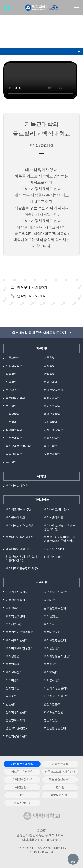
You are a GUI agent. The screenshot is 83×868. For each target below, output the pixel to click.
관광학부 (49, 374)
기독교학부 (13, 358)
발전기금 (49, 624)
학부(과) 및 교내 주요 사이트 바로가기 (39, 333)
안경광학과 (13, 414)
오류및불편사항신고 (60, 795)
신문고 (22, 795)
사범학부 (11, 382)
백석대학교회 (52, 632)
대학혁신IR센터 (15, 616)
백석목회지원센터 (17, 640)
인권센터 (11, 704)
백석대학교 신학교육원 (20, 526)
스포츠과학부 (14, 438)
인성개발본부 (52, 704)
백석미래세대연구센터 (19, 648)
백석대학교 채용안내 (18, 549)
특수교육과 (13, 390)
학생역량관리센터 (17, 736)
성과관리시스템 (54, 557)
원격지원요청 (22, 803)
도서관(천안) (52, 616)
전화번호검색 (60, 764)
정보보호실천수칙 (60, 779)
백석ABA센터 (14, 672)
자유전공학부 (52, 454)
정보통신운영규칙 (22, 772)
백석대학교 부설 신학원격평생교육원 (60, 527)
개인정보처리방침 (22, 764)
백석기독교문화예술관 (19, 632)
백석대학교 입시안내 (57, 509)
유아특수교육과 (54, 390)
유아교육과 (51, 382)
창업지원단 (51, 720)
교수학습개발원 (15, 600)
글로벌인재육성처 (55, 608)
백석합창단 (51, 664)
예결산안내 (22, 787)
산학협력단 (13, 688)
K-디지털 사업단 (54, 549)
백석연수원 (13, 664)
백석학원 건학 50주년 (19, 509)
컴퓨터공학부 (52, 398)
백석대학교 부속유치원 (20, 537)
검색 (8, 9)
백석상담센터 (52, 648)
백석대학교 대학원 (17, 486)
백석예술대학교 (54, 517)
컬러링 (60, 787)
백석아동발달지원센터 (58, 656)
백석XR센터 (51, 672)
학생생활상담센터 (55, 728)
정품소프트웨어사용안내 (60, 772)
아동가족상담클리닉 (56, 688)
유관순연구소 (14, 696)
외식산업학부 (14, 454)
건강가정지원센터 (17, 592)
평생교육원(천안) (16, 728)
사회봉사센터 (52, 680)
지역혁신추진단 (54, 712)
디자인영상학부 (54, 430)
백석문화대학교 (15, 517)
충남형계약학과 (15, 720)
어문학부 (49, 358)
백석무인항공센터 (55, 640)
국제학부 (11, 462)
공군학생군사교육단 (56, 592)
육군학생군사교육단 (56, 696)
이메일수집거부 (22, 779)
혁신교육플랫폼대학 (18, 446)
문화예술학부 (52, 438)
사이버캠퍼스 (14, 680)
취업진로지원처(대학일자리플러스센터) (21, 558)
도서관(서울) (13, 624)
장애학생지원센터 (17, 712)
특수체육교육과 (15, 398)
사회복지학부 (14, 366)
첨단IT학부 (51, 446)
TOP (73, 862)
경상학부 (11, 374)
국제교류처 (13, 608)
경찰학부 (49, 366)
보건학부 (11, 406)
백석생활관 (13, 656)
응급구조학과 (52, 414)
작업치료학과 (14, 430)
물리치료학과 (52, 406)
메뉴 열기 (76, 7)
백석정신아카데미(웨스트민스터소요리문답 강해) (60, 539)
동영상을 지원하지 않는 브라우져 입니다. (40, 81)
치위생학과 (51, 422)
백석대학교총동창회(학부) (22, 568)
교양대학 (49, 600)
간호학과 (11, 422)
